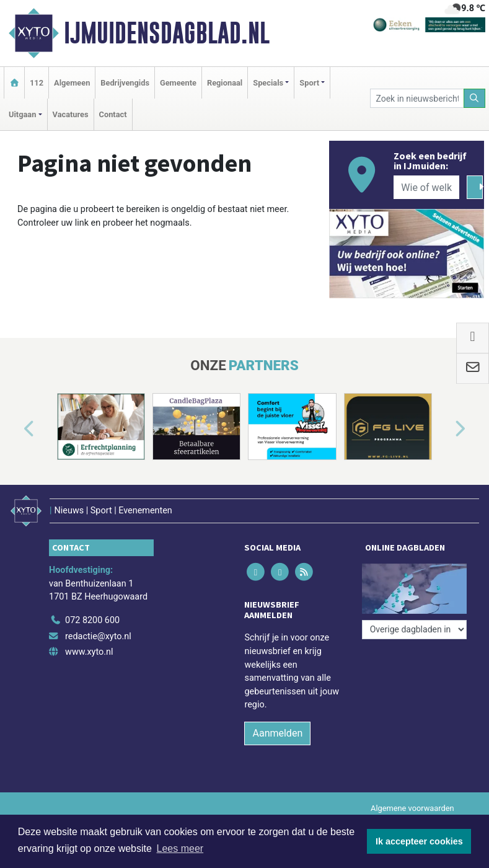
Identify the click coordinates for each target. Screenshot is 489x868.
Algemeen (72, 83)
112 (37, 83)
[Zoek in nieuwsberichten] (417, 98)
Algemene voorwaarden (412, 808)
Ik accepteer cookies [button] (419, 841)
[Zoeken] (475, 98)
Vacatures (71, 114)
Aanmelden (277, 733)
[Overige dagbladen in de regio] (414, 630)
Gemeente (178, 83)
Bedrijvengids (125, 83)
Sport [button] (309, 83)
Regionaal (225, 83)
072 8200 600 (92, 620)
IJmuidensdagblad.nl (167, 33)
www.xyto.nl (89, 652)
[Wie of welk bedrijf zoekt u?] (426, 187)
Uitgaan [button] (22, 114)
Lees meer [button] (180, 848)
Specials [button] (268, 83)
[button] (15, 429)
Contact (113, 114)
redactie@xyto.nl (98, 636)
